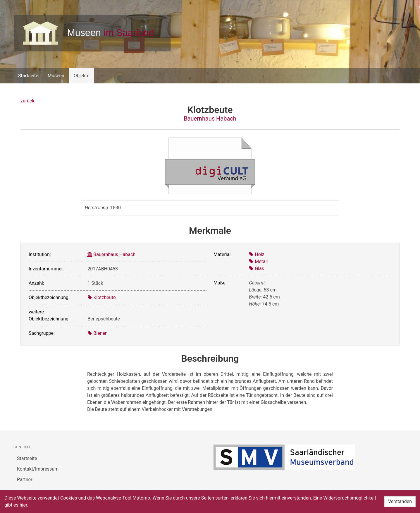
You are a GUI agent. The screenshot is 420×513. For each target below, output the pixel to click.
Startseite (28, 76)
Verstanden (400, 501)
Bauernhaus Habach (210, 119)
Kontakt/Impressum (38, 469)
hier (23, 505)
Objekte (82, 76)
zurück (27, 101)
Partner (25, 479)
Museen (56, 76)
